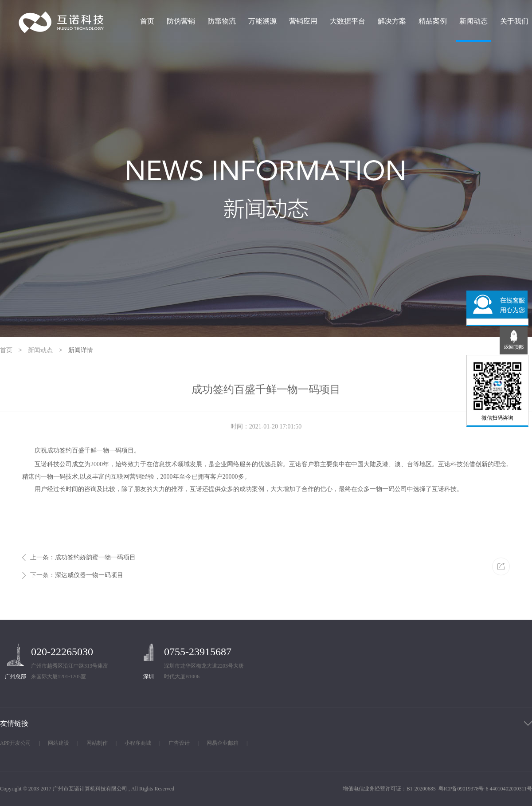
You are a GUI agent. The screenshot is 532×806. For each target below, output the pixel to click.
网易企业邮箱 (223, 743)
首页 (147, 21)
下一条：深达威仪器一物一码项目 (77, 575)
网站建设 (59, 743)
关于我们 (514, 21)
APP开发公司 (16, 743)
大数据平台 (348, 21)
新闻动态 (473, 21)
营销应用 (303, 21)
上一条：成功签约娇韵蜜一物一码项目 (83, 557)
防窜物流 (222, 21)
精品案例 (433, 21)
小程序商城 (138, 743)
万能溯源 (262, 21)
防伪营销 (181, 21)
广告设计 (179, 743)
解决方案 (392, 21)
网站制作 (97, 743)
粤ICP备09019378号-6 (464, 789)
